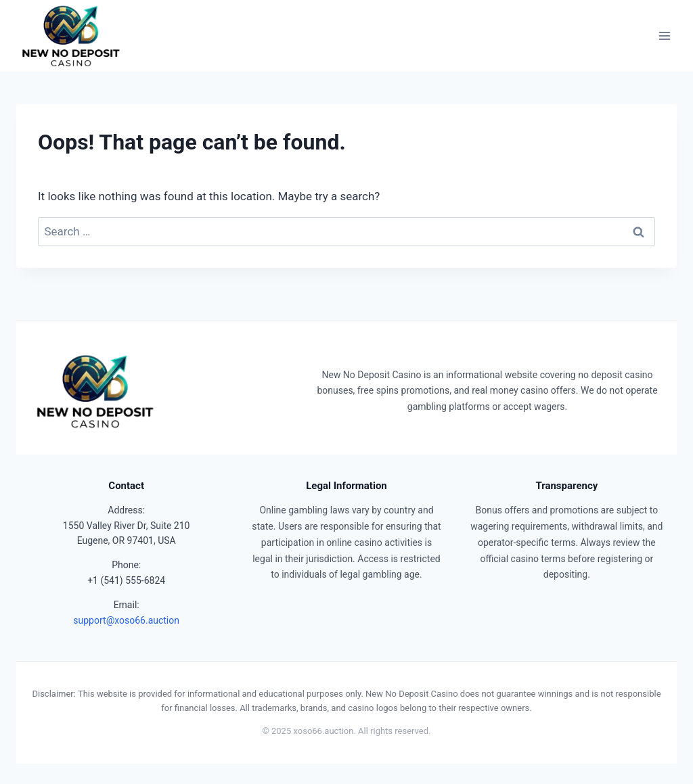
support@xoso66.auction (126, 620)
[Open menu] (664, 36)
